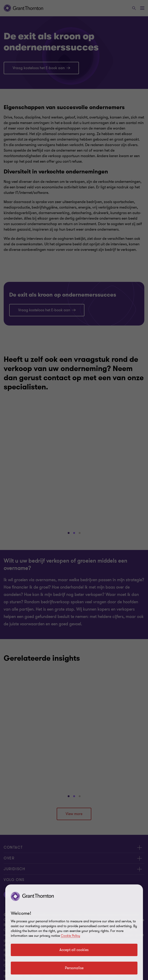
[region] (74, 932)
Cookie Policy (70, 936)
